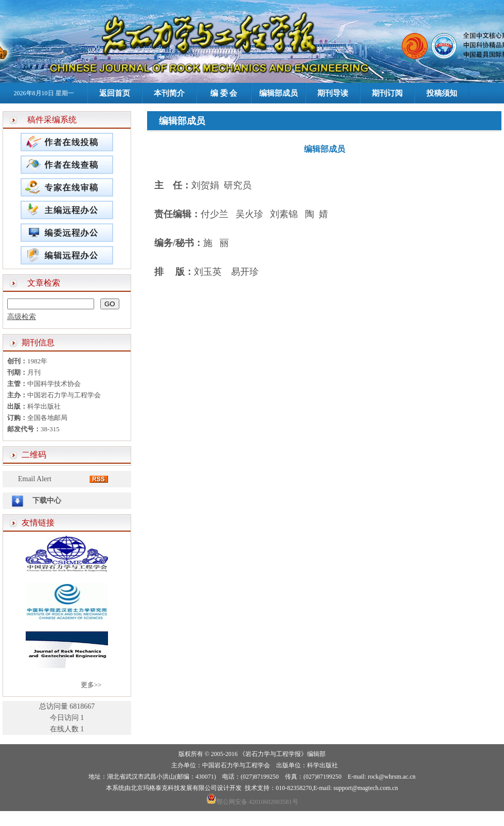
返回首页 (115, 93)
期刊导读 (333, 93)
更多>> (91, 685)
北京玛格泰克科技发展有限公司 (174, 788)
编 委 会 (224, 93)
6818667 (82, 706)
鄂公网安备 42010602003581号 (257, 802)
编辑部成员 (278, 93)
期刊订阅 (387, 93)
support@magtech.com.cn (366, 788)
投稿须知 (442, 93)
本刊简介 (169, 93)
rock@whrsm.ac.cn (392, 777)
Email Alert (35, 479)
